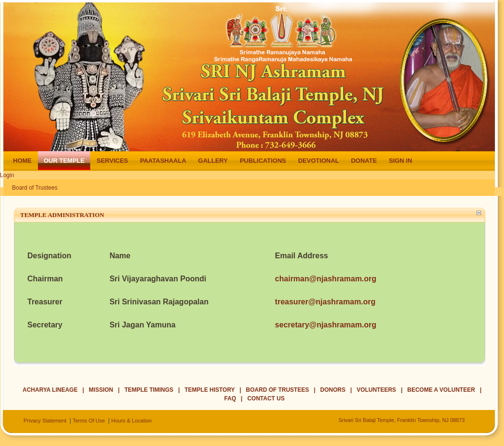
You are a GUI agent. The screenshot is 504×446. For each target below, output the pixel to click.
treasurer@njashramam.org (325, 302)
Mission (101, 390)
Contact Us (266, 398)
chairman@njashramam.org (326, 279)
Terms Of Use (89, 421)
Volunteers (376, 390)
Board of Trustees (35, 188)
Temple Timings (149, 390)
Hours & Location (132, 421)
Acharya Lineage (50, 390)
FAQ (230, 398)
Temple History (210, 390)
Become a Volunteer (441, 390)
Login (7, 175)
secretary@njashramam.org (326, 325)
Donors (333, 390)
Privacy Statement (45, 421)
